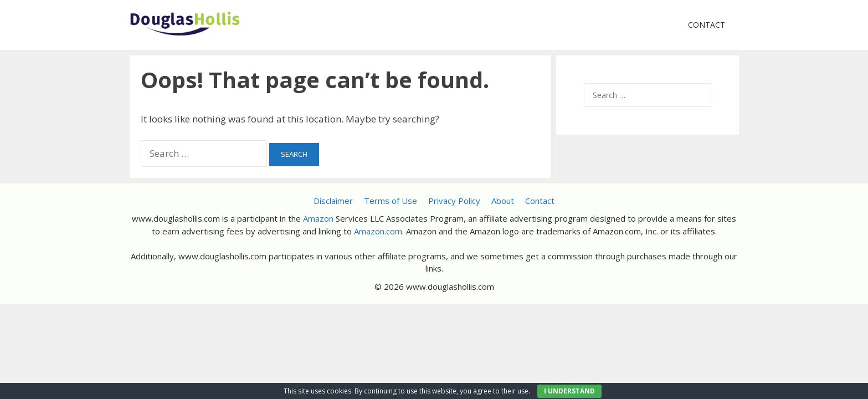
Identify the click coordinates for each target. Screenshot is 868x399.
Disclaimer (333, 201)
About (503, 201)
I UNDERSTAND (569, 391)
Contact (707, 25)
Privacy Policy (454, 201)
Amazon (318, 218)
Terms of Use (391, 201)
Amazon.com (378, 231)
